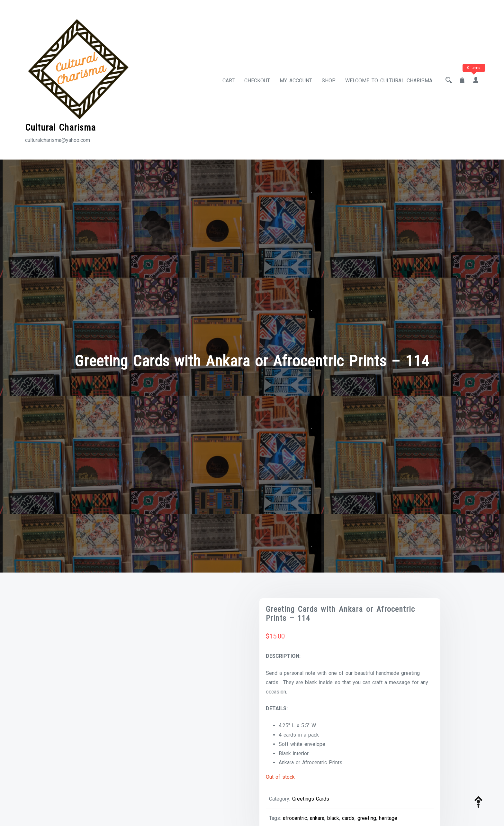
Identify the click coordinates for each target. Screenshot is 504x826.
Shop (329, 81)
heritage (388, 818)
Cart (229, 81)
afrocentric (295, 818)
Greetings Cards (311, 799)
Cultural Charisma (60, 128)
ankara (317, 818)
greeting (367, 818)
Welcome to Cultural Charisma (389, 81)
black (333, 818)
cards (348, 818)
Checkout (257, 81)
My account (296, 81)
